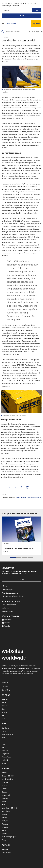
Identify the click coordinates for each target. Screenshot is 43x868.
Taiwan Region (7, 757)
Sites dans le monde (9, 605)
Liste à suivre (34, 32)
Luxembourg (6, 808)
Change (21, 16)
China (4, 731)
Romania (5, 824)
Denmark (5, 782)
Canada (4, 706)
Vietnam (5, 763)
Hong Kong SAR (7, 734)
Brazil (4, 703)
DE (16, 808)
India (3, 738)
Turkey (4, 840)
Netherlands (6, 811)
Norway (4, 814)
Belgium (5, 776)
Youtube (6, 626)
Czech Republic (7, 779)
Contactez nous (7, 611)
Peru (3, 715)
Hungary (5, 798)
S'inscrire (21, 579)
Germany (5, 792)
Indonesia (5, 741)
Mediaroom (11, 24)
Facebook (6, 620)
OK (37, 10)
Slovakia (5, 827)
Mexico (4, 712)
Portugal (5, 821)
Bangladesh (6, 728)
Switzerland (6, 837)
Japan (4, 744)
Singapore (5, 754)
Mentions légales (8, 590)
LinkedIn (6, 623)
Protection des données (10, 593)
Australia (5, 849)
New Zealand (6, 853)
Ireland (4, 802)
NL (12, 776)
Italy (3, 805)
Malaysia (5, 751)
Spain (4, 830)
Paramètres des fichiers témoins (13, 596)
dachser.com (28, 674)
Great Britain (6, 795)
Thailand (5, 760)
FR (9, 776)
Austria (4, 773)
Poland (4, 818)
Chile (4, 709)
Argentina (5, 699)
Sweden (5, 834)
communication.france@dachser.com (28, 498)
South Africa (6, 690)
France (4, 789)
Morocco (5, 687)
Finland (4, 786)
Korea (4, 747)
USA (3, 719)
